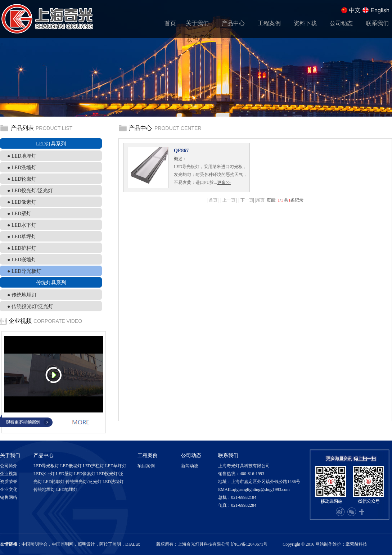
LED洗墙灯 (113, 482)
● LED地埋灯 (22, 156)
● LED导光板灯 (24, 271)
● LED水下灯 (22, 225)
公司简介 (9, 466)
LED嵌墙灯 (71, 466)
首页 (170, 23)
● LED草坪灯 (22, 237)
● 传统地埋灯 (22, 295)
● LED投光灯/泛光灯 (30, 191)
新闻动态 (190, 466)
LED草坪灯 (116, 466)
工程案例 (269, 23)
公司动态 (341, 23)
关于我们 (197, 23)
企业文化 (9, 489)
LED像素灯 (85, 474)
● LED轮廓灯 (22, 179)
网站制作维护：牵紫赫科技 (341, 544)
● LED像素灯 (22, 202)
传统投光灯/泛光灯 (83, 482)
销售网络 (9, 497)
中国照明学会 (35, 544)
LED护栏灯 (93, 466)
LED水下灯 (44, 474)
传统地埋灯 (44, 489)
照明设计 (86, 544)
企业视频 (9, 474)
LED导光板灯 (46, 466)
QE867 (181, 151)
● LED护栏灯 (22, 248)
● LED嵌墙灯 (22, 260)
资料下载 (305, 23)
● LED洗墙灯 (22, 168)
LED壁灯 (64, 474)
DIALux (133, 544)
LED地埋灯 (67, 489)
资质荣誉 (9, 482)
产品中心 (233, 23)
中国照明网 (63, 544)
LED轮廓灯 (54, 482)
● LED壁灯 (19, 214)
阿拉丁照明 (110, 544)
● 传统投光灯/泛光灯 (30, 306)
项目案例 (146, 466)
